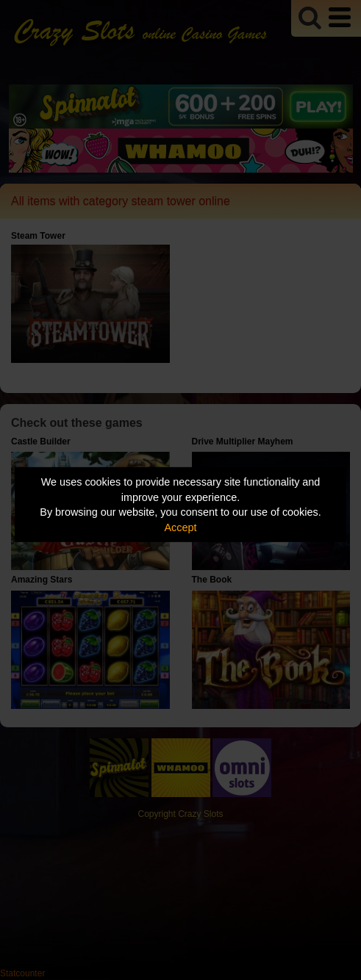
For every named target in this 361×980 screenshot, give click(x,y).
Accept (181, 527)
